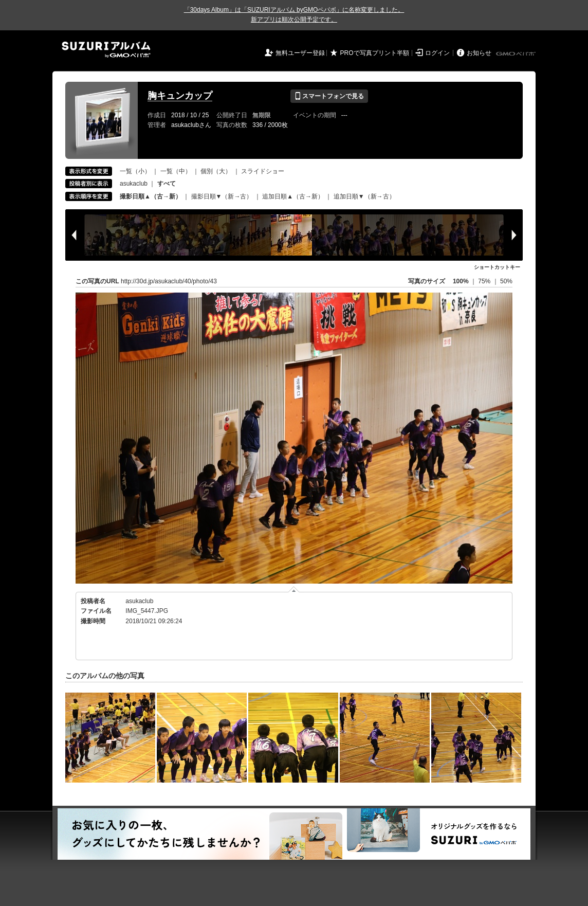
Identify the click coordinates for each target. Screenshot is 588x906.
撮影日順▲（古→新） (151, 196)
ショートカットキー (497, 267)
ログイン (437, 53)
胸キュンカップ (180, 96)
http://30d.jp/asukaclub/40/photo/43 (169, 281)
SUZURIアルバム (106, 50)
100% (461, 281)
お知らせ (479, 53)
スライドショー (263, 171)
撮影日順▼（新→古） (222, 196)
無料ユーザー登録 (300, 53)
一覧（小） (135, 171)
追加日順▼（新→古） (364, 196)
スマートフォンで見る (329, 96)
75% (485, 281)
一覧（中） (176, 171)
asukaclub (134, 184)
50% (506, 281)
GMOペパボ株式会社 (517, 54)
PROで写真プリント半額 (375, 53)
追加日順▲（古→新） (293, 196)
